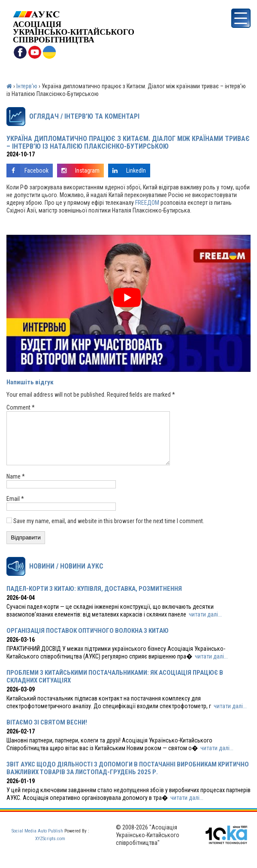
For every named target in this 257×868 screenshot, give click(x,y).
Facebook (27, 171)
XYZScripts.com (50, 849)
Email (15, 509)
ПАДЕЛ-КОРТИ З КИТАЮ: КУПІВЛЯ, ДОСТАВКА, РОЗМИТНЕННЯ (94, 599)
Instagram (78, 171)
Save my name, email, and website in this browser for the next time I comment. (109, 531)
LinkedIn (127, 171)
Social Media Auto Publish (37, 841)
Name (16, 487)
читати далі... (205, 625)
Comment (21, 407)
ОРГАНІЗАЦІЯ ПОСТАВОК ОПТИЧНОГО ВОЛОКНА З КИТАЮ (88, 641)
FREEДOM (147, 203)
